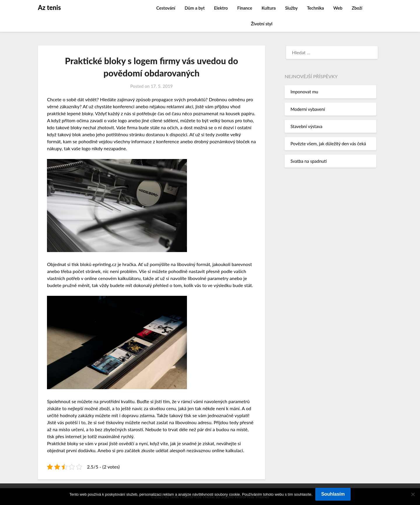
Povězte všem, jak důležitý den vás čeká (328, 144)
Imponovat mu (304, 92)
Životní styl (262, 24)
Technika (315, 8)
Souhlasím (333, 494)
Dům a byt (195, 8)
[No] (413, 494)
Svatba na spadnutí (309, 161)
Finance (245, 8)
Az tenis (49, 7)
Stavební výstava (306, 126)
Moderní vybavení (308, 109)
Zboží (357, 8)
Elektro (221, 8)
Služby (291, 8)
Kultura (269, 8)
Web (338, 8)
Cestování (166, 8)
